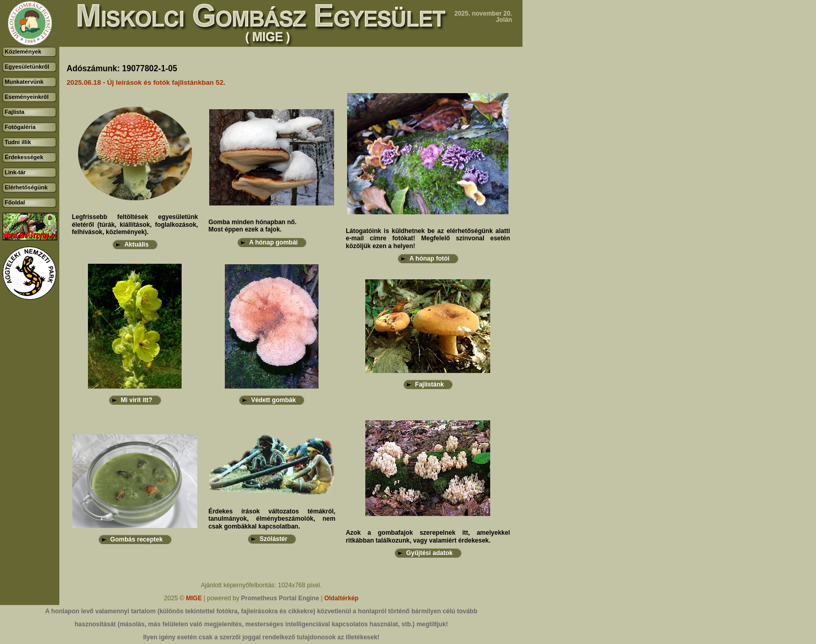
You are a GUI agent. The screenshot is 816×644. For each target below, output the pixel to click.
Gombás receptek (137, 539)
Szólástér (273, 539)
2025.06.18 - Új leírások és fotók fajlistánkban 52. (146, 82)
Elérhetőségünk (26, 187)
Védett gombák (273, 400)
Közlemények (23, 51)
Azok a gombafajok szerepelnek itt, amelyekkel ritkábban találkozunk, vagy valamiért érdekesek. (428, 536)
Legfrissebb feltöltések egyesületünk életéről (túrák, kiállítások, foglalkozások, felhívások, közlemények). (135, 224)
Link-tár (15, 172)
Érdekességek (24, 157)
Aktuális (137, 244)
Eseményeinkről (27, 97)
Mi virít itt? (137, 400)
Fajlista (15, 112)
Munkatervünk (24, 82)
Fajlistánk (430, 384)
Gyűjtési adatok (430, 553)
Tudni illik (18, 142)
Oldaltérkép (341, 598)
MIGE (194, 598)
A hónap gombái (274, 242)
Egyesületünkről (27, 67)
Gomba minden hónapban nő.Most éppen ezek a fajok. (252, 226)
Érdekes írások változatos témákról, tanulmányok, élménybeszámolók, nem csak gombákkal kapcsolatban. (272, 519)
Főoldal (15, 202)
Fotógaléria (20, 127)
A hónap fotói (430, 259)
